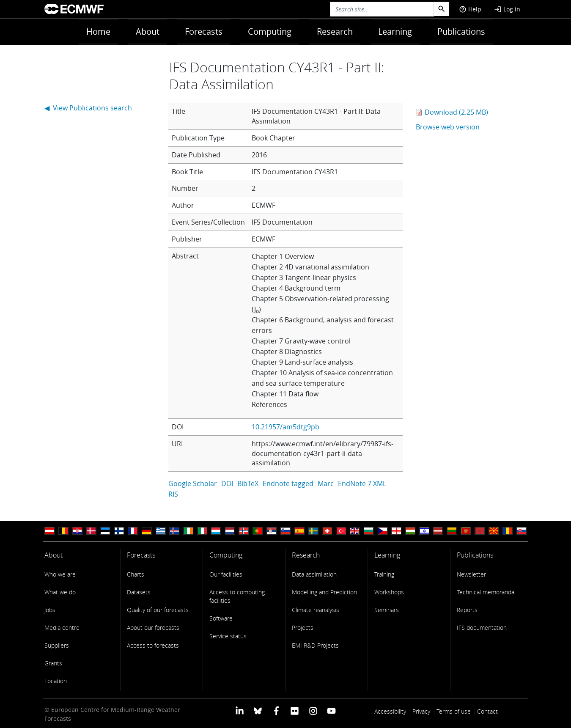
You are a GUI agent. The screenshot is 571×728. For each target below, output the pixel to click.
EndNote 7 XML (362, 484)
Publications (461, 32)
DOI (227, 484)
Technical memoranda (486, 592)
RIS (173, 494)
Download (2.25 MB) (456, 112)
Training (384, 574)
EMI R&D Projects (315, 645)
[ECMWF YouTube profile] (331, 710)
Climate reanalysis (316, 610)
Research (335, 32)
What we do (60, 592)
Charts (136, 574)
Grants (53, 663)
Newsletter (471, 574)
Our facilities (226, 574)
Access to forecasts (153, 645)
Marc (326, 484)
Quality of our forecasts (158, 610)
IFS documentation (482, 628)
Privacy (421, 711)
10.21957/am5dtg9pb (285, 427)
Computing (270, 32)
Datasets (139, 592)
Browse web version (448, 127)
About (148, 32)
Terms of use (454, 711)
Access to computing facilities (237, 596)
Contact (487, 711)
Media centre (62, 628)
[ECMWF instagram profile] (313, 710)
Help (470, 9)
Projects (303, 628)
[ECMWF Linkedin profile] (240, 710)
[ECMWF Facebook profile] (276, 710)
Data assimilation (314, 574)
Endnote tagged (288, 484)
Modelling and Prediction (324, 592)
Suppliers (57, 645)
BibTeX (248, 484)
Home (98, 32)
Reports (467, 610)
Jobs (50, 610)
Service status (228, 636)
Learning (395, 32)
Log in (507, 9)
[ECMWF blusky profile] (258, 710)
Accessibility (390, 711)
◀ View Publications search (88, 108)
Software (221, 618)
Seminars (387, 610)
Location (56, 681)
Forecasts (204, 32)
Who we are (60, 574)
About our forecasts (153, 628)
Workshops (389, 592)
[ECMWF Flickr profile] (295, 710)
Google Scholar (193, 484)
